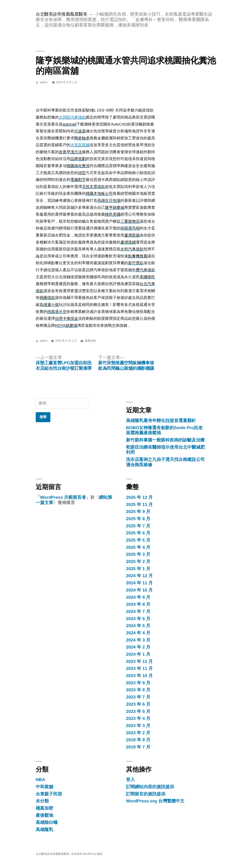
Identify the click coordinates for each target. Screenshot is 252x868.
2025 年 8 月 (138, 519)
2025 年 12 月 (139, 497)
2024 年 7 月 (138, 611)
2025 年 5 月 (138, 540)
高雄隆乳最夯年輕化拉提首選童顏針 (161, 421)
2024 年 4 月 (138, 633)
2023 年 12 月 (139, 661)
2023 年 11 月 (139, 668)
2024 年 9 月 (138, 597)
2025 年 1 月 (138, 569)
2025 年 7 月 (138, 526)
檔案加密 (90, 341)
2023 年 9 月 (138, 683)
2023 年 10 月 (139, 676)
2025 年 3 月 (138, 554)
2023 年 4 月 (138, 718)
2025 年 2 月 (138, 561)
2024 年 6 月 (138, 619)
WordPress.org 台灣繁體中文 (155, 801)
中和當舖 (44, 787)
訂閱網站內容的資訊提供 (150, 787)
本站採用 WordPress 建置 (87, 854)
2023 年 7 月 (138, 697)
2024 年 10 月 (139, 590)
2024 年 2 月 (138, 647)
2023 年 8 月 (138, 690)
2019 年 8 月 (138, 740)
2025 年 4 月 (138, 547)
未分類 (42, 801)
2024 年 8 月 (138, 604)
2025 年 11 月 (139, 504)
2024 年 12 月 (139, 576)
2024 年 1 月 (138, 654)
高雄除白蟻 (47, 822)
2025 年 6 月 (138, 533)
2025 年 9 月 (138, 511)
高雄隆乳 (44, 830)
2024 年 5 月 (138, 626)
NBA (40, 780)
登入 (130, 780)
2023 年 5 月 (138, 711)
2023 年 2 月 (138, 733)
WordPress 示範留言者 (63, 497)
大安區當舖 (80, 145)
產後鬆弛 (44, 815)
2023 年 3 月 (138, 726)
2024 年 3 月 (138, 640)
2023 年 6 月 (138, 704)
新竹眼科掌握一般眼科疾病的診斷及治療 (165, 440)
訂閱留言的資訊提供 (146, 794)
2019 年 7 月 (138, 747)
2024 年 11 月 (139, 583)
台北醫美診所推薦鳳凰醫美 (61, 14)
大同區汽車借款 (72, 117)
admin (44, 82)
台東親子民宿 (49, 794)
